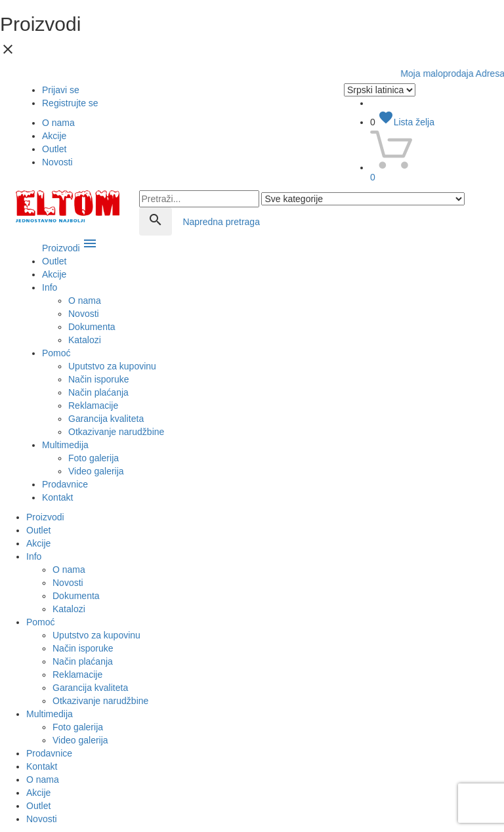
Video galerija (96, 471)
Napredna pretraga (221, 222)
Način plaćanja (98, 392)
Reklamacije (93, 406)
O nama (58, 123)
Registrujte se (70, 103)
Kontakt (57, 497)
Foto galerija (94, 458)
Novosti (57, 162)
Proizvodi (70, 248)
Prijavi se (61, 90)
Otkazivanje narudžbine (116, 432)
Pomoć (56, 353)
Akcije (54, 136)
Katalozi (85, 340)
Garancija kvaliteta (106, 419)
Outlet (54, 149)
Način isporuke (99, 379)
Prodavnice (65, 484)
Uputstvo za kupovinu (112, 366)
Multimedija (65, 445)
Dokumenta (92, 327)
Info (50, 287)
